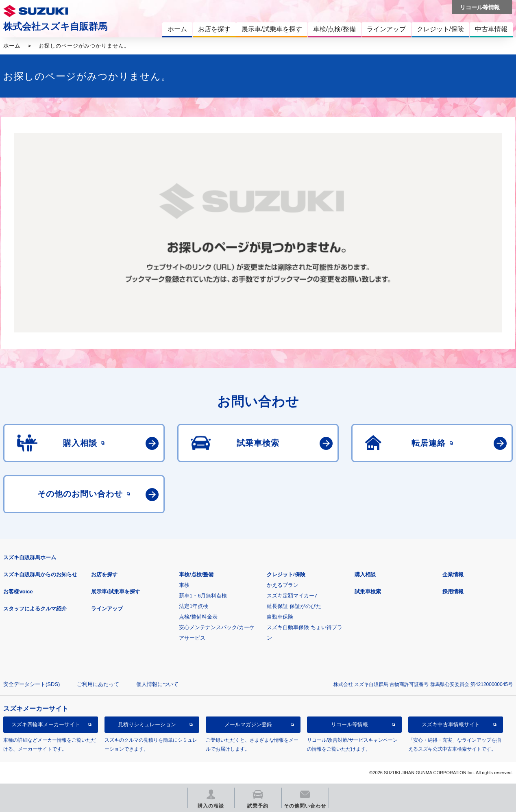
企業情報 (453, 574)
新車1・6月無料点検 (203, 596)
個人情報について (157, 684)
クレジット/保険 (286, 574)
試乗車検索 (368, 592)
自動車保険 (280, 617)
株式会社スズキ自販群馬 (55, 26)
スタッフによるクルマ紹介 (35, 609)
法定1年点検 (194, 606)
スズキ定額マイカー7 (292, 596)
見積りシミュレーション (147, 724)
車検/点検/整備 (196, 574)
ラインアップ (107, 609)
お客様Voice (18, 592)
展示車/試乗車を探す (116, 592)
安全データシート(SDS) (32, 684)
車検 (184, 585)
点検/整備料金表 (198, 617)
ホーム (12, 46)
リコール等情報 (349, 724)
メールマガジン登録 (248, 724)
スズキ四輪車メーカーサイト (46, 724)
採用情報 (453, 592)
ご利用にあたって (98, 684)
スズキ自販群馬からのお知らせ (40, 574)
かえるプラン (283, 585)
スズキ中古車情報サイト (451, 724)
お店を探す (104, 574)
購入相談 (365, 574)
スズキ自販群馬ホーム (30, 557)
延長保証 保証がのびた (294, 606)
